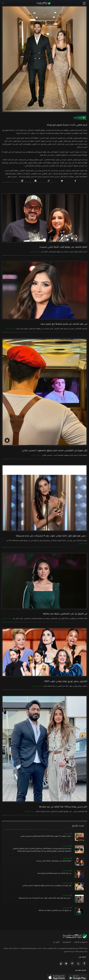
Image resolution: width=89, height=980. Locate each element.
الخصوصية (67, 942)
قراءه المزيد (34, 252)
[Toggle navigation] (84, 3)
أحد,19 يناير (68, 834)
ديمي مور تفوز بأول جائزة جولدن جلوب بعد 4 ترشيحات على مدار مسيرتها (52, 536)
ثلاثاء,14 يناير (67, 846)
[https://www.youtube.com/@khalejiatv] (66, 964)
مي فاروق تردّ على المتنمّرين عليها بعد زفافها (65, 614)
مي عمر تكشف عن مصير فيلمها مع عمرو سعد (64, 324)
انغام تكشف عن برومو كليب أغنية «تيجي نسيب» (63, 247)
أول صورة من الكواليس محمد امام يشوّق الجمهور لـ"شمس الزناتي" (54, 451)
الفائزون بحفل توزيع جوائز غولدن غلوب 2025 (66, 682)
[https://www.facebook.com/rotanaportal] (84, 964)
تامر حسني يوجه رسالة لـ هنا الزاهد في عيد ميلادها (63, 807)
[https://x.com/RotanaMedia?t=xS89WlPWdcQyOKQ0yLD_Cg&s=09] (78, 964)
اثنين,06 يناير (67, 858)
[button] (3, 4)
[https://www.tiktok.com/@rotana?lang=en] (61, 964)
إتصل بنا (56, 942)
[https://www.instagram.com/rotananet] (72, 964)
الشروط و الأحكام (81, 942)
